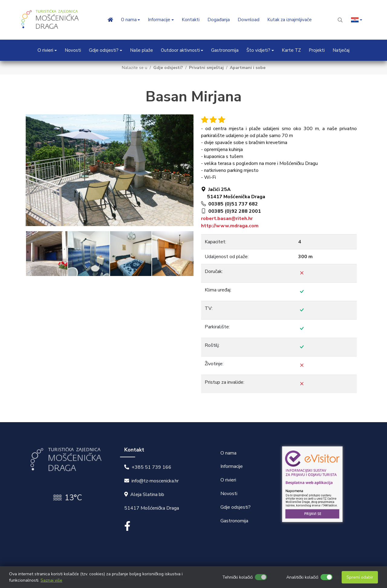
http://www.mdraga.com (230, 226)
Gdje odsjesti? (168, 68)
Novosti (73, 50)
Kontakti (191, 20)
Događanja (219, 20)
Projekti (317, 50)
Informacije (232, 466)
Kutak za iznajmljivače (289, 20)
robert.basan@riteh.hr (227, 218)
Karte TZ (291, 50)
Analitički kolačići (302, 577)
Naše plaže (141, 50)
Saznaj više (51, 580)
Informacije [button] (159, 20)
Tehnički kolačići (237, 577)
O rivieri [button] (45, 50)
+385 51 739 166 (151, 467)
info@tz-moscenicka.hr (155, 481)
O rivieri (228, 480)
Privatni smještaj (206, 68)
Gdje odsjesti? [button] (104, 50)
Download (249, 20)
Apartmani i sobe (248, 68)
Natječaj (341, 50)
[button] (357, 20)
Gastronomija (225, 50)
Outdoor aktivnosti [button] (180, 50)
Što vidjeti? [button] (258, 50)
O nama (228, 453)
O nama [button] (129, 20)
